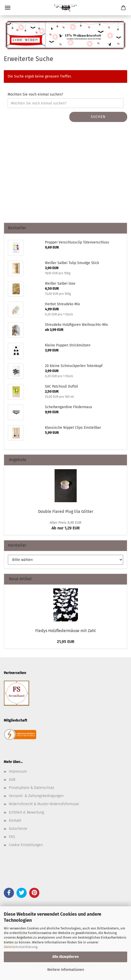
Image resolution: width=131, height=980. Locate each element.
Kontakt (15, 821)
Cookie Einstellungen (26, 845)
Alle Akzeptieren (65, 957)
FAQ (12, 837)
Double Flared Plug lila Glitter (66, 511)
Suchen (98, 117)
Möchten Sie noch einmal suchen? (35, 94)
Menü (8, 8)
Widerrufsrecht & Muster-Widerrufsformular (44, 804)
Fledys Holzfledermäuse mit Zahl (65, 631)
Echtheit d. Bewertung (26, 812)
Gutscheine (18, 829)
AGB (12, 780)
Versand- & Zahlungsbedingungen (36, 796)
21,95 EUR (66, 642)
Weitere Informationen (66, 970)
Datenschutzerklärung (21, 947)
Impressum (18, 771)
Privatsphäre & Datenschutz (31, 788)
